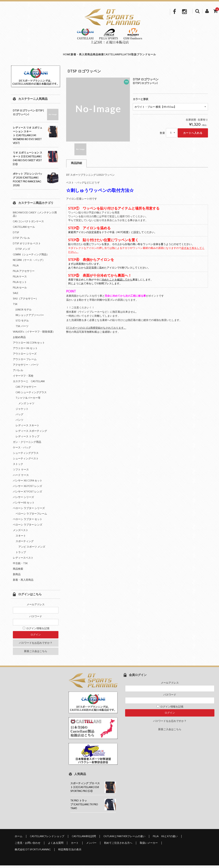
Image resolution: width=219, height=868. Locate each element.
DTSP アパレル (21, 241)
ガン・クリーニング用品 (27, 445)
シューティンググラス (26, 456)
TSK (140, 56)
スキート (21, 538)
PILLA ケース (20, 279)
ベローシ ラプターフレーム (31, 516)
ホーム (19, 839)
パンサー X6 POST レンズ (27, 489)
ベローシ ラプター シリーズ (29, 511)
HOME (40, 56)
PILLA (127, 56)
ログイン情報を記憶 (36, 631)
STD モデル (22, 323)
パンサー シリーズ (23, 500)
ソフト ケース (21, 472)
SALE (16, 296)
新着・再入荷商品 (62, 56)
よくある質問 (56, 846)
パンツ (19, 423)
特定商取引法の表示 (70, 852)
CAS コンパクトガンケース (28, 224)
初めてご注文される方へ (118, 846)
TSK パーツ (22, 329)
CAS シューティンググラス (31, 395)
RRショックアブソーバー (30, 318)
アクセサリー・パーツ (26, 367)
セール (179, 56)
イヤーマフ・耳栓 (23, 378)
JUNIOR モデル (24, 312)
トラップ (21, 555)
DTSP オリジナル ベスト (27, 246)
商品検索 (87, 56)
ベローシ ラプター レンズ (28, 527)
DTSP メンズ (23, 252)
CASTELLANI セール (24, 230)
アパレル (18, 373)
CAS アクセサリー (26, 390)
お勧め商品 (19, 340)
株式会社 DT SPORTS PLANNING (33, 852)
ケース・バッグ (22, 450)
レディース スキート (27, 428)
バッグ (19, 417)
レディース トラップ (27, 439)
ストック (18, 467)
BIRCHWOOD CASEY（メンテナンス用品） (35, 217)
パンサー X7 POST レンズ (27, 494)
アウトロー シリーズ (25, 356)
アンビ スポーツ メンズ (32, 549)
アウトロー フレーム (25, 362)
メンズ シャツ (26, 406)
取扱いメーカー (149, 846)
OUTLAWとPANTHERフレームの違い (124, 839)
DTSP (16, 235)
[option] (98, 112)
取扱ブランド (159, 56)
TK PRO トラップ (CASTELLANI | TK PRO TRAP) (84, 807)
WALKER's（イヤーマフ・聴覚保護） (34, 334)
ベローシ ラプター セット (28, 522)
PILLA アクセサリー (24, 274)
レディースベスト (23, 560)
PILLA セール (20, 290)
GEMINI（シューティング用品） (31, 257)
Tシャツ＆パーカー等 (28, 401)
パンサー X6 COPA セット (28, 483)
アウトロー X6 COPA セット (29, 345)
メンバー (91, 846)
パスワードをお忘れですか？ (36, 646)
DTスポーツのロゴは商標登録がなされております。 (96, 331)
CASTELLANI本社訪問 (84, 839)
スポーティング (25, 544)
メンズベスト (21, 533)
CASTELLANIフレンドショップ (47, 839)
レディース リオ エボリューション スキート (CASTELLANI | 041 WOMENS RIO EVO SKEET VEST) (28, 138)
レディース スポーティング (31, 434)
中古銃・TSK (20, 566)
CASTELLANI (108, 56)
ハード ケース (21, 478)
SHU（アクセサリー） (26, 301)
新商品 (17, 577)
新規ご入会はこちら (36, 654)
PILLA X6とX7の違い (165, 839)
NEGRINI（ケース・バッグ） (29, 263)
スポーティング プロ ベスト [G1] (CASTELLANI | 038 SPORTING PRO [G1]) (85, 790)
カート (75, 846)
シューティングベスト (26, 461)
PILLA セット (20, 285)
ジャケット (22, 412)
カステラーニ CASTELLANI (29, 384)
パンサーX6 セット (24, 505)
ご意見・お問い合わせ (28, 846)
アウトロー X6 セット (25, 351)
